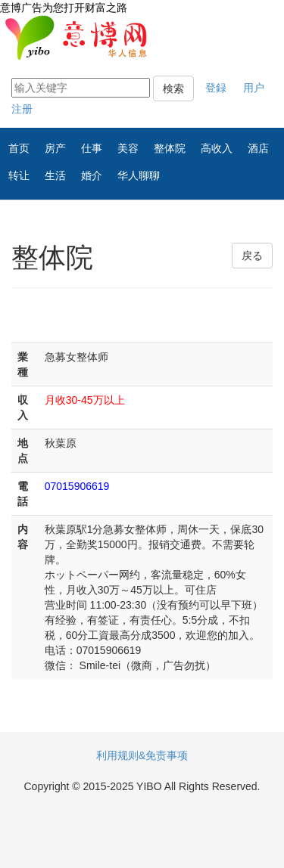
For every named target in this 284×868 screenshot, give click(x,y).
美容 (128, 148)
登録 (216, 88)
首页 (19, 148)
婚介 (92, 175)
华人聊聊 (139, 175)
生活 (55, 175)
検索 (173, 88)
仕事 (92, 148)
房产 (55, 148)
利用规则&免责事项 (142, 755)
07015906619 (77, 486)
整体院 (170, 148)
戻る (252, 256)
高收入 (217, 148)
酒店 (258, 148)
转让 (19, 175)
